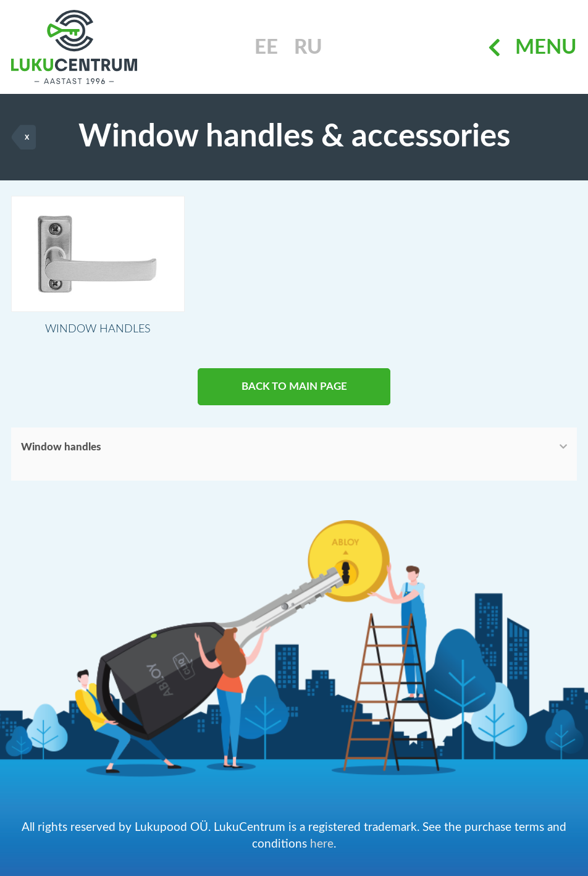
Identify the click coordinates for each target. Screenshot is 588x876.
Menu (532, 47)
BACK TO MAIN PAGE (294, 386)
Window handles (61, 447)
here (322, 844)
